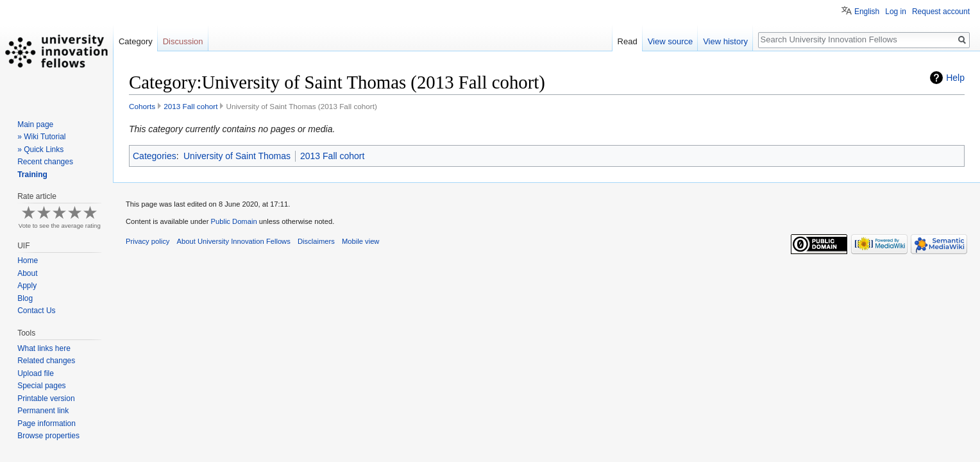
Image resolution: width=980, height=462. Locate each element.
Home (28, 261)
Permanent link (43, 411)
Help (955, 78)
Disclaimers (316, 241)
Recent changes (45, 162)
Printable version (46, 398)
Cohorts (142, 106)
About (27, 273)
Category (136, 41)
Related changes (46, 361)
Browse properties (48, 436)
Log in (896, 12)
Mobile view (360, 241)
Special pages (41, 386)
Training (32, 175)
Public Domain (233, 221)
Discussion (183, 41)
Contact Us (36, 311)
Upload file (36, 373)
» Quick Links (40, 150)
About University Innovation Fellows (234, 241)
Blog (25, 298)
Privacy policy (148, 241)
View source (671, 41)
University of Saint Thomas (237, 156)
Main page (35, 124)
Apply (27, 286)
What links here (44, 348)
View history (725, 41)
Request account (941, 12)
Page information (46, 424)
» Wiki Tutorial (41, 137)
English (867, 12)
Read (628, 41)
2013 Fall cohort (190, 106)
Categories (155, 156)
